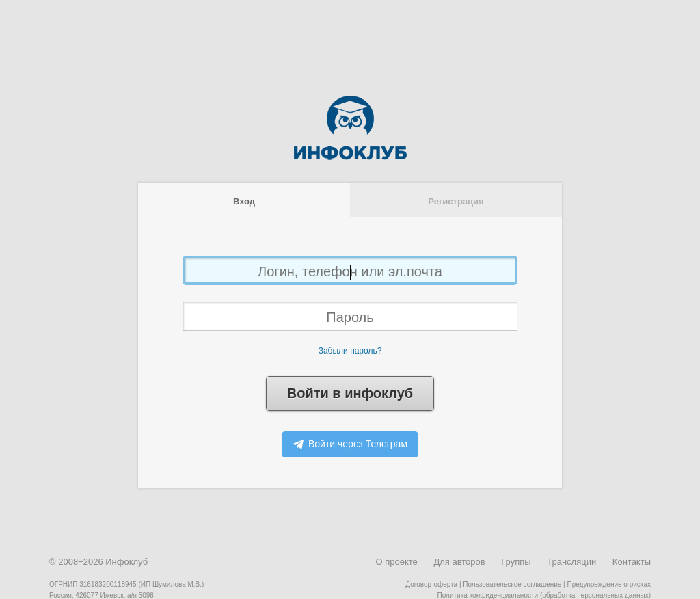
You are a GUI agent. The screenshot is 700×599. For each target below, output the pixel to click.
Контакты (632, 562)
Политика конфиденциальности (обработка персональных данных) (544, 595)
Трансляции (571, 562)
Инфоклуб (126, 562)
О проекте (396, 562)
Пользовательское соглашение (512, 584)
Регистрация (456, 201)
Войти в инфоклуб (350, 393)
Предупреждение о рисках (609, 584)
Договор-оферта (431, 584)
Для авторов (459, 562)
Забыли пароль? (350, 351)
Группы (516, 562)
